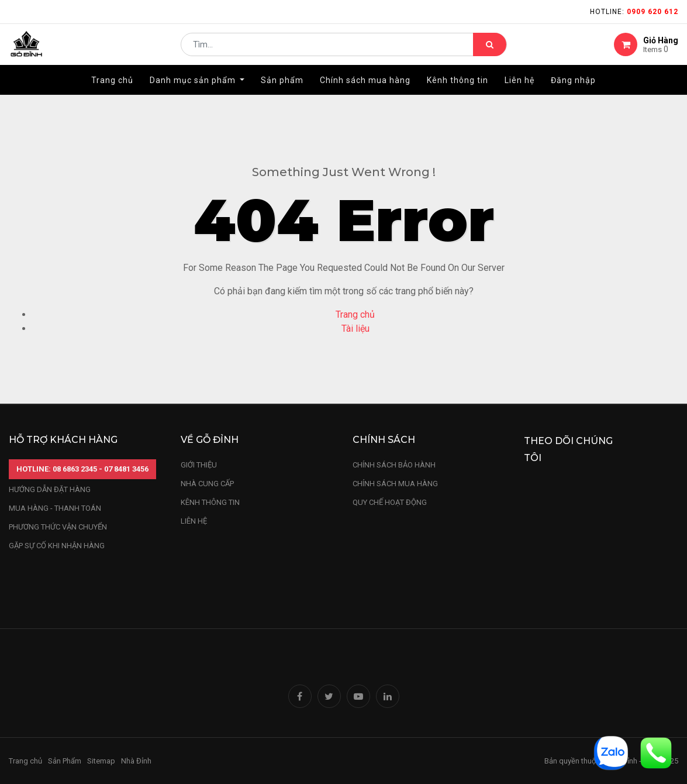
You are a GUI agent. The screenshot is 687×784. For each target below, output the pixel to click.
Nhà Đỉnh (137, 761)
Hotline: (634, 12)
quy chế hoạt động (390, 502)
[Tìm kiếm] (490, 50)
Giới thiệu (200, 465)
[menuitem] (112, 92)
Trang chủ (355, 314)
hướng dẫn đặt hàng (50, 489)
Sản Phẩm (65, 761)
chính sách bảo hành (394, 465)
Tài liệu (355, 329)
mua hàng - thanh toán (55, 508)
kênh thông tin (210, 502)
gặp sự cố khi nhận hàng (57, 546)
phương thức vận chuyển (58, 527)
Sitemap (101, 761)
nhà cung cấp (207, 484)
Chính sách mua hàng (395, 484)
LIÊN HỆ (194, 521)
